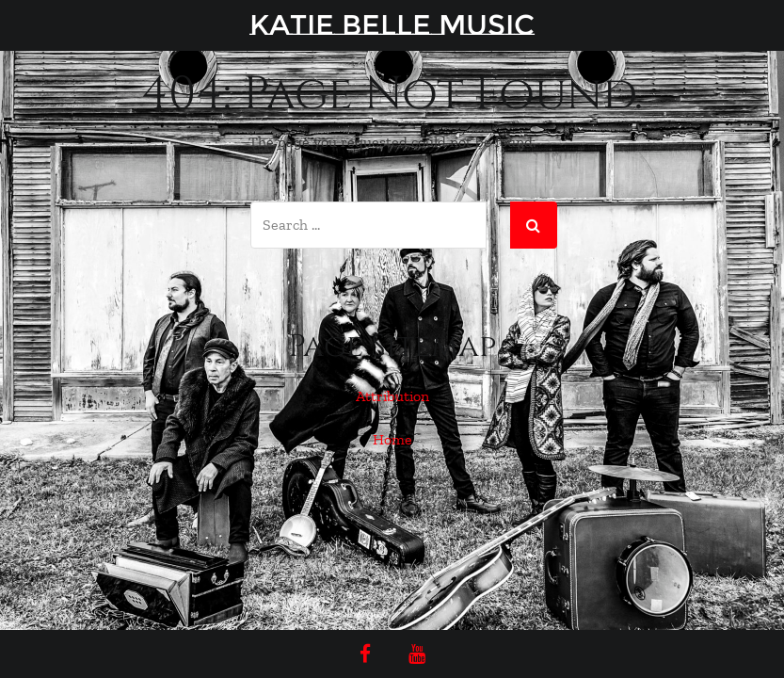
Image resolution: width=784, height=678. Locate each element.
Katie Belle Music (392, 25)
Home (392, 439)
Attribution (392, 396)
